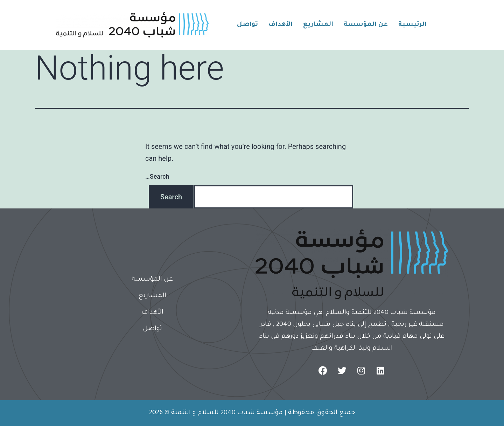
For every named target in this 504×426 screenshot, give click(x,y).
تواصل (247, 25)
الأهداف (281, 25)
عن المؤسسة (366, 25)
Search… (157, 176)
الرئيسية (412, 25)
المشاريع (318, 25)
